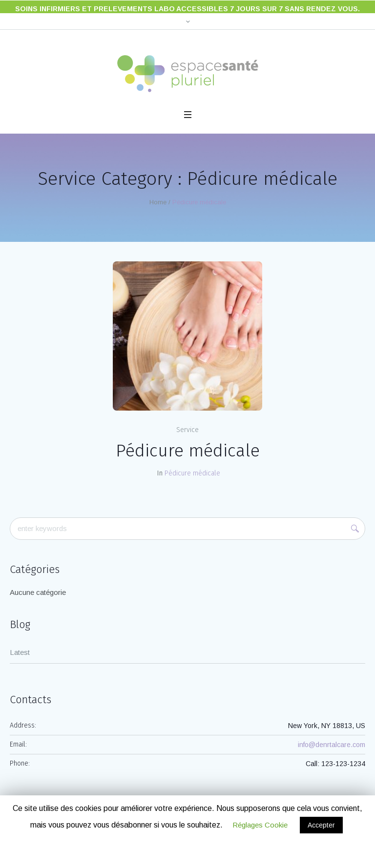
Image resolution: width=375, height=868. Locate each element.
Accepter (321, 825)
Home (158, 195)
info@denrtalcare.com (332, 738)
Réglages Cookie (260, 825)
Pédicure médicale (188, 444)
